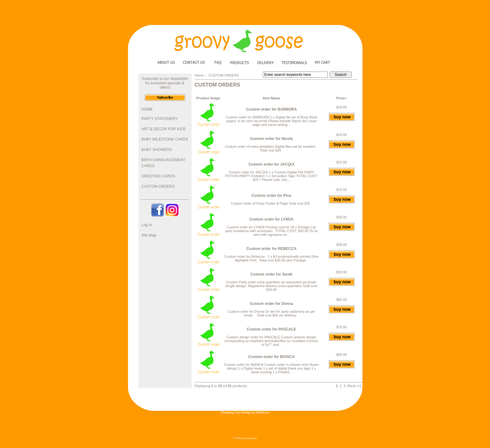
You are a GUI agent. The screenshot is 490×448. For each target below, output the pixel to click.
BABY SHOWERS (157, 150)
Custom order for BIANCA (271, 357)
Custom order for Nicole (271, 139)
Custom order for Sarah (271, 274)
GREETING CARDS (158, 176)
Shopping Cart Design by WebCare (245, 413)
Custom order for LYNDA (272, 219)
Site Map (149, 235)
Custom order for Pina (271, 196)
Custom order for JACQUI (271, 164)
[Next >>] (355, 386)
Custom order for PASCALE (272, 329)
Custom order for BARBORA (271, 109)
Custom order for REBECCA (271, 249)
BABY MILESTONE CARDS (165, 139)
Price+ (341, 98)
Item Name (272, 98)
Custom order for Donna (271, 304)
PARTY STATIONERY (160, 119)
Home (199, 75)
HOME (147, 109)
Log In (147, 225)
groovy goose (249, 438)
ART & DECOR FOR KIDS (164, 129)
